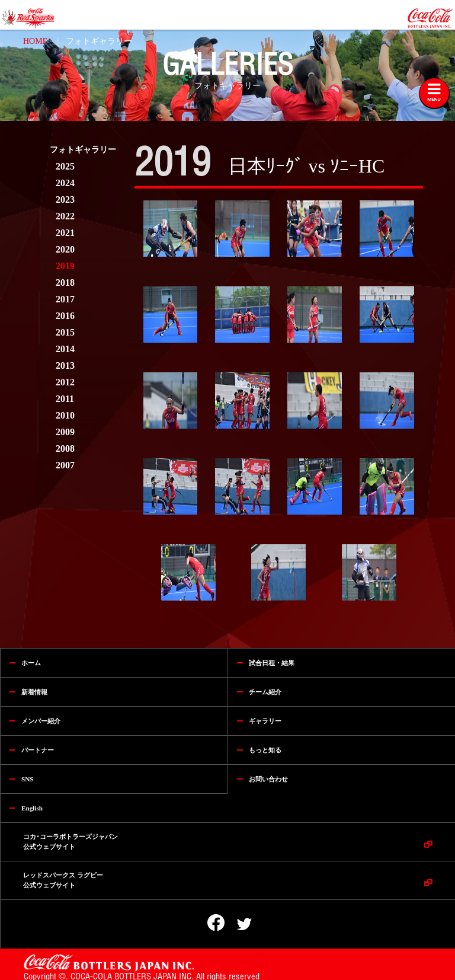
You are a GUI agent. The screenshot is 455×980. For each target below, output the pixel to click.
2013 (65, 365)
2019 (65, 266)
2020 (65, 249)
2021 (65, 233)
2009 (65, 432)
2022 (65, 216)
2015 (65, 332)
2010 (65, 415)
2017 (65, 299)
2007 (65, 465)
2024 (65, 183)
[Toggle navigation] (434, 93)
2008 (65, 448)
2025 (65, 166)
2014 (65, 349)
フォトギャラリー (99, 41)
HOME (35, 41)
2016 (65, 316)
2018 (65, 282)
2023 (65, 199)
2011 (65, 399)
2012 (65, 382)
